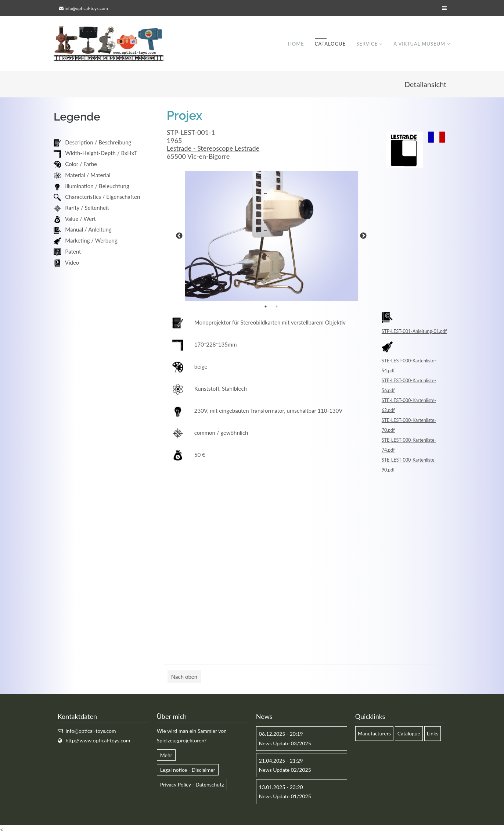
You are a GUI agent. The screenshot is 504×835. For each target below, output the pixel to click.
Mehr (166, 755)
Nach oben (184, 677)
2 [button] (277, 307)
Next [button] (363, 236)
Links (433, 734)
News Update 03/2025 (285, 743)
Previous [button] (179, 236)
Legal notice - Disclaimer (188, 770)
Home (296, 44)
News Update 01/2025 (285, 797)
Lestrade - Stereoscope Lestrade (213, 148)
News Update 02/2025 (285, 770)
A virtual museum (419, 44)
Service (367, 44)
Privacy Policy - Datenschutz (192, 785)
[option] (271, 236)
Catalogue (330, 44)
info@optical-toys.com (86, 8)
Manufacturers (374, 734)
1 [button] (266, 307)
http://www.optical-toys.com (98, 740)
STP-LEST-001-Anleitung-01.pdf (414, 332)
